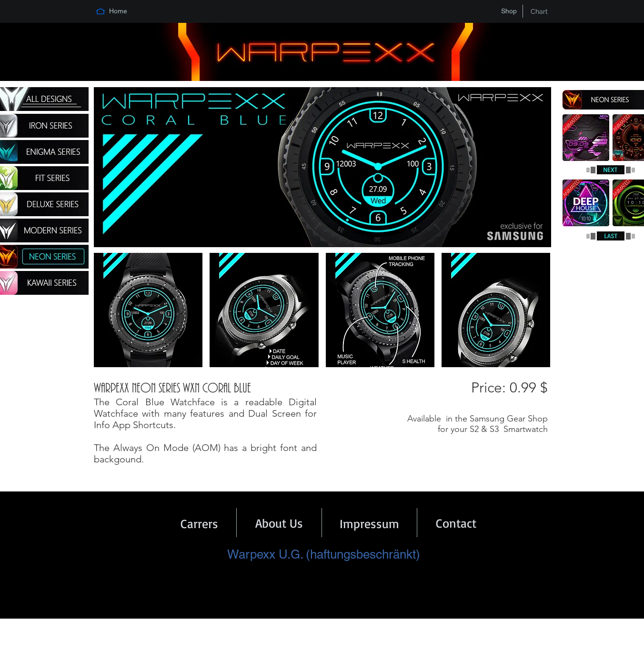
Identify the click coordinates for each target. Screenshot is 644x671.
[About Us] (279, 523)
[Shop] (509, 11)
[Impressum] (369, 523)
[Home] (118, 11)
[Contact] (456, 523)
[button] (148, 310)
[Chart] (539, 11)
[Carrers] (199, 523)
